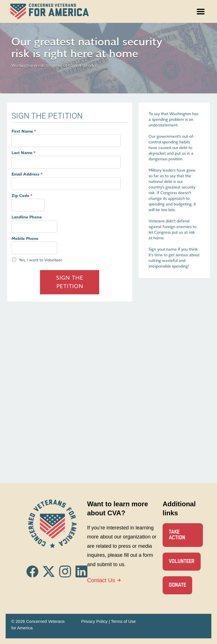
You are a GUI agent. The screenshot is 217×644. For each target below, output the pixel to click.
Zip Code (20, 196)
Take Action (177, 535)
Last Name (22, 153)
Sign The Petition (70, 282)
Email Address (26, 174)
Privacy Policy (94, 621)
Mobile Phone (25, 239)
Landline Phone (27, 217)
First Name (22, 131)
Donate (177, 585)
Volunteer (182, 561)
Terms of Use (123, 621)
